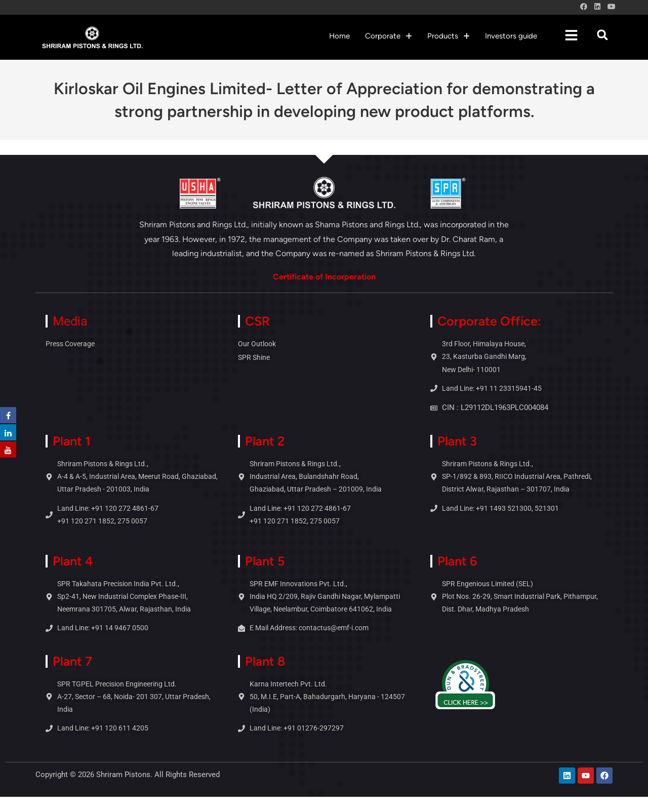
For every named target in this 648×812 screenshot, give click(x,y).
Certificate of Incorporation (324, 277)
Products (449, 36)
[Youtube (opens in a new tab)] (610, 7)
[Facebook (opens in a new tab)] (584, 7)
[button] (389, 36)
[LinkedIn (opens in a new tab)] (597, 7)
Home (339, 36)
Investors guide (511, 36)
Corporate (389, 36)
